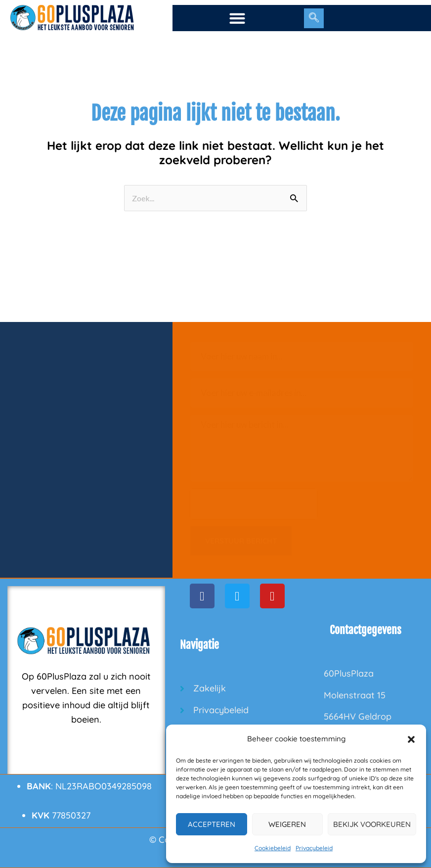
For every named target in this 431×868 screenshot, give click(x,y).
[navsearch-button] (314, 18)
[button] (411, 739)
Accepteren (212, 824)
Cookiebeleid (273, 848)
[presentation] (254, 504)
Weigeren (287, 824)
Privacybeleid (314, 848)
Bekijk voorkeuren (372, 824)
